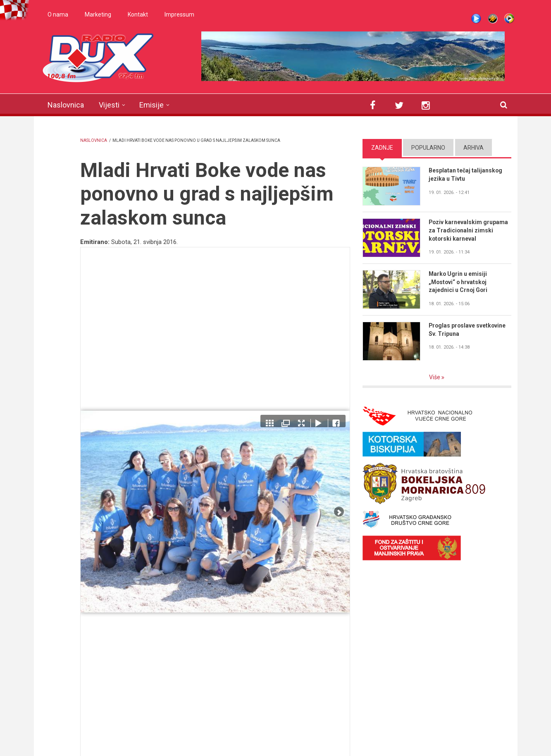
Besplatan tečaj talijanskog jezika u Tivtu (466, 175)
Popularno (428, 148)
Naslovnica (66, 105)
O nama (58, 14)
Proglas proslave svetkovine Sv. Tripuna (468, 330)
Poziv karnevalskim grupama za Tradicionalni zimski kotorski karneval (469, 230)
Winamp (493, 19)
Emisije (151, 105)
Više (435, 377)
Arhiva (473, 148)
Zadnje (382, 148)
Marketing (98, 14)
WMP (509, 19)
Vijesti (109, 105)
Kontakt (138, 14)
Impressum (179, 14)
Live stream (476, 19)
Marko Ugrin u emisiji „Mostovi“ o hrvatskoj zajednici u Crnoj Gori (459, 282)
